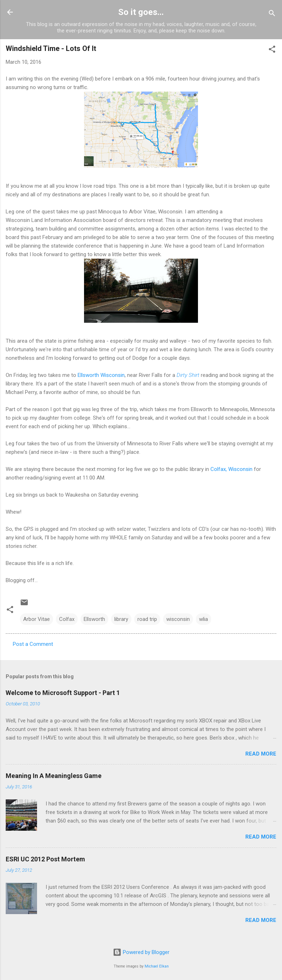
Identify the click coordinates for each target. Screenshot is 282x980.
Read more (261, 754)
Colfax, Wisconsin (231, 469)
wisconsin (178, 619)
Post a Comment (33, 644)
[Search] (272, 14)
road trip (147, 619)
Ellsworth (94, 619)
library (121, 619)
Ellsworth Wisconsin (101, 375)
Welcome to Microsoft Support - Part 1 (63, 693)
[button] (272, 50)
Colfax (67, 619)
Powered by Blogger (141, 952)
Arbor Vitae (36, 619)
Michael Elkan (157, 966)
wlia (203, 619)
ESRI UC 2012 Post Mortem (45, 859)
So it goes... (141, 12)
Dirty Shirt (188, 375)
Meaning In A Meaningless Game (54, 776)
